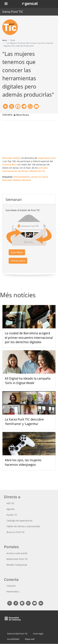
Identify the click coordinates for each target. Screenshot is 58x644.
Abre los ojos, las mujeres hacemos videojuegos (23, 462)
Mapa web (30, 639)
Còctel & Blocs (10, 164)
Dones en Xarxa (40, 177)
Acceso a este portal (17, 553)
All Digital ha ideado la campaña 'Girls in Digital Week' (28, 381)
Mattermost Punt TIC (17, 559)
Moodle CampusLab (17, 565)
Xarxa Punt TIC (13, 12)
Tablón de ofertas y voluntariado (23, 526)
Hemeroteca (18, 261)
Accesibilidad (13, 639)
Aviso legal (38, 634)
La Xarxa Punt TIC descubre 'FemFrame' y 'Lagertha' (24, 422)
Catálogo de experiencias (19, 521)
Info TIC (10, 503)
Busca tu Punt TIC (16, 532)
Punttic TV (12, 515)
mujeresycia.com (47, 158)
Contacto (11, 586)
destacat (27, 180)
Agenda (10, 509)
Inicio (5, 40)
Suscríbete (17, 252)
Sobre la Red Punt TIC (17, 634)
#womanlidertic (22, 177)
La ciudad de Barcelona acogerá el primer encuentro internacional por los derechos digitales (29, 338)
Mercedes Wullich (12, 158)
